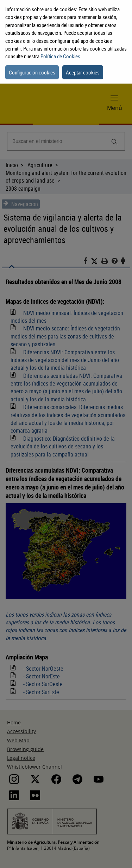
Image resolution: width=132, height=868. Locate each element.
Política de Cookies (60, 56)
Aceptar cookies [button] (83, 72)
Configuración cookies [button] (32, 72)
